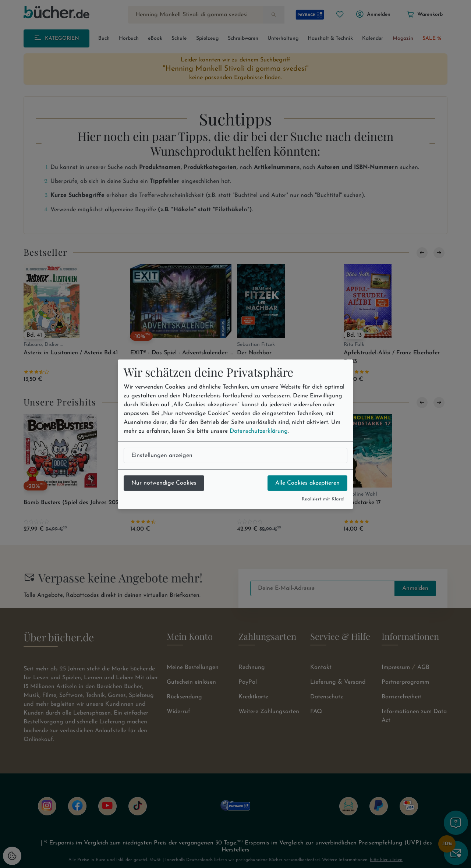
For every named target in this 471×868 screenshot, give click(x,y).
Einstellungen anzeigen (162, 456)
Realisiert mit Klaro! (323, 499)
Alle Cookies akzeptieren (307, 483)
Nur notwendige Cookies (164, 483)
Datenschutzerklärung (259, 431)
